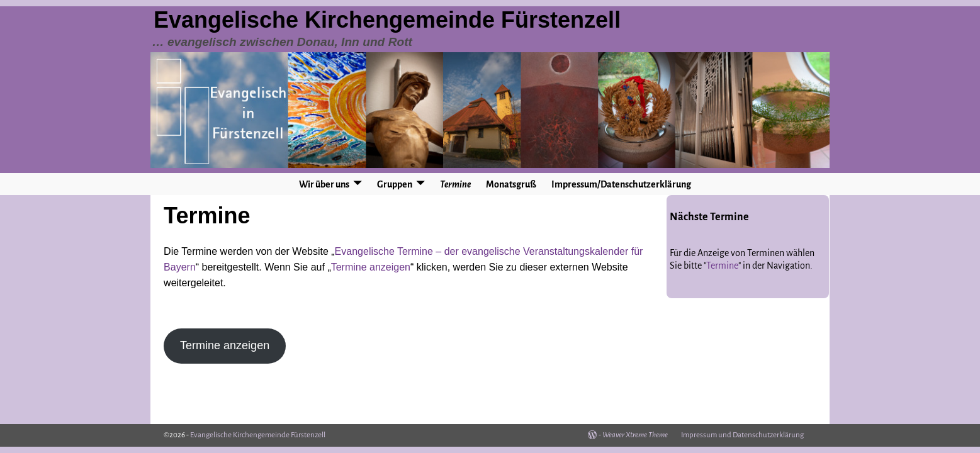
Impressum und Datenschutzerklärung (742, 435)
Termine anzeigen (371, 267)
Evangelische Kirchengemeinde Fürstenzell (387, 20)
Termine (455, 184)
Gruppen (395, 184)
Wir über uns (324, 184)
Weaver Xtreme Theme (635, 435)
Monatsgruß (511, 184)
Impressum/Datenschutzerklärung (621, 184)
